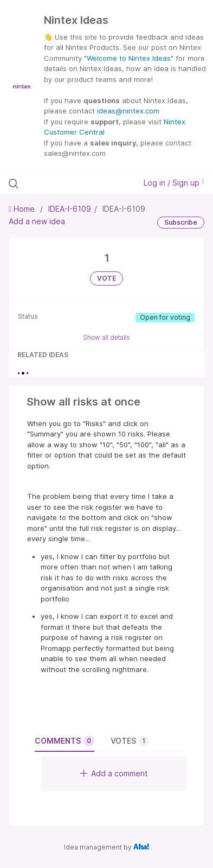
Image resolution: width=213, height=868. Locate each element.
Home (23, 209)
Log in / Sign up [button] (174, 183)
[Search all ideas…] (67, 183)
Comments (64, 741)
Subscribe (181, 222)
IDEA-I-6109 (70, 209)
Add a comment (114, 773)
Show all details (106, 337)
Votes (130, 741)
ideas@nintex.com (128, 111)
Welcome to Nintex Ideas (129, 58)
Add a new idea (37, 221)
